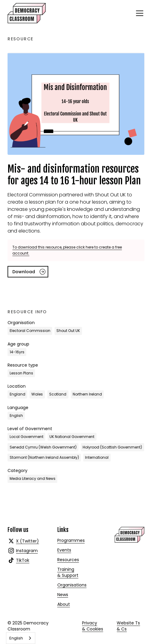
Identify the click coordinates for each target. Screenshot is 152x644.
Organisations (72, 585)
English (16, 638)
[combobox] (21, 638)
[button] (138, 13)
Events (64, 550)
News (63, 595)
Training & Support (68, 572)
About (64, 604)
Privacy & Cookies (93, 626)
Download (24, 272)
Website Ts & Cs (128, 626)
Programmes (71, 540)
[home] (27, 13)
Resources (68, 560)
